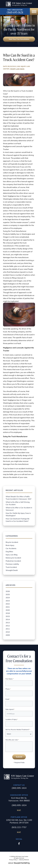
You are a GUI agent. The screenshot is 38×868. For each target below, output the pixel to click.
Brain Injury (10, 545)
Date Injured (10, 709)
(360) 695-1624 (15, 12)
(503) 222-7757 (19, 827)
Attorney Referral (24, 860)
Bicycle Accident (12, 542)
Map (19, 810)
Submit (19, 757)
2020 (8, 610)
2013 (8, 623)
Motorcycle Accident (13, 558)
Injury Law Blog (17, 69)
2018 (8, 613)
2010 (8, 632)
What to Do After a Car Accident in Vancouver (19, 509)
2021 (8, 607)
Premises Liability (12, 564)
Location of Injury (12, 720)
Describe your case (12, 740)
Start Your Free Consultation (19, 39)
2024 (8, 598)
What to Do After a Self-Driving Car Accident (18, 503)
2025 (8, 594)
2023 (8, 601)
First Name (10, 679)
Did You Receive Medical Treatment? (18, 730)
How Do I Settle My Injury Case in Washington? (18, 514)
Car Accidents (11, 548)
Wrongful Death (12, 570)
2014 (8, 619)
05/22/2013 (12, 66)
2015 (8, 616)
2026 (8, 591)
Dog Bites (9, 552)
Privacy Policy (13, 860)
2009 (8, 635)
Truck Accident (11, 567)
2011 (8, 629)
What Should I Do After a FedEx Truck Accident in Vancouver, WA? (18, 498)
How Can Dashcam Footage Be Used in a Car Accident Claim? (18, 520)
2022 (8, 604)
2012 (8, 626)
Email (8, 699)
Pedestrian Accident (13, 561)
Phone (8, 689)
